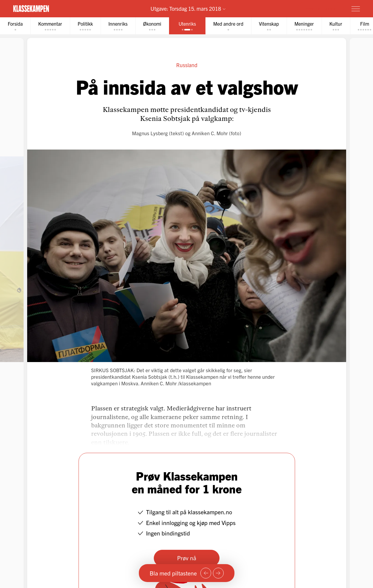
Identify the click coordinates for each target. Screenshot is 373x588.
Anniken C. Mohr (210, 133)
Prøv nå (187, 558)
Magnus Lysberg (150, 133)
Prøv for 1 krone (321, 8)
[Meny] (356, 9)
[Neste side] (218, 573)
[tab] (15, 26)
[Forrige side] (206, 573)
